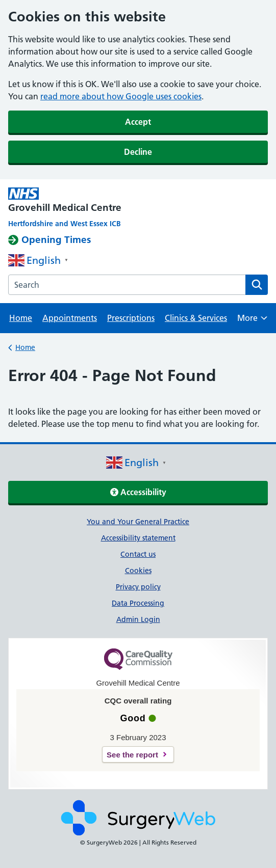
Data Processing (138, 603)
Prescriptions (131, 318)
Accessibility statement (138, 538)
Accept (138, 122)
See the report (132, 755)
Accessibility (138, 492)
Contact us (138, 554)
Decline (138, 152)
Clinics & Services (196, 318)
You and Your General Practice (138, 522)
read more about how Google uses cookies (121, 96)
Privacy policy (138, 587)
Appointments (70, 318)
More (252, 321)
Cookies (138, 571)
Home (21, 318)
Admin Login (138, 619)
